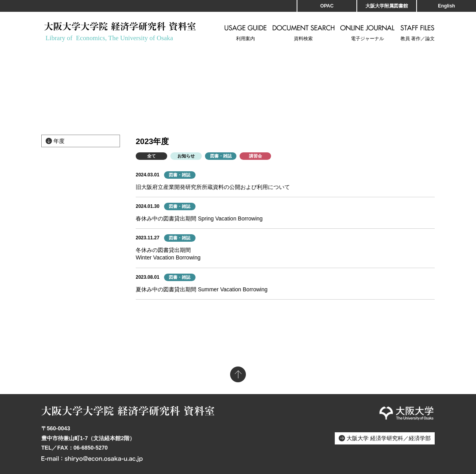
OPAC (327, 6)
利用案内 (246, 33)
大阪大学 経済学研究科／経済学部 (389, 438)
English (446, 6)
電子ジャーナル (367, 33)
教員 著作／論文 (418, 33)
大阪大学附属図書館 (387, 6)
